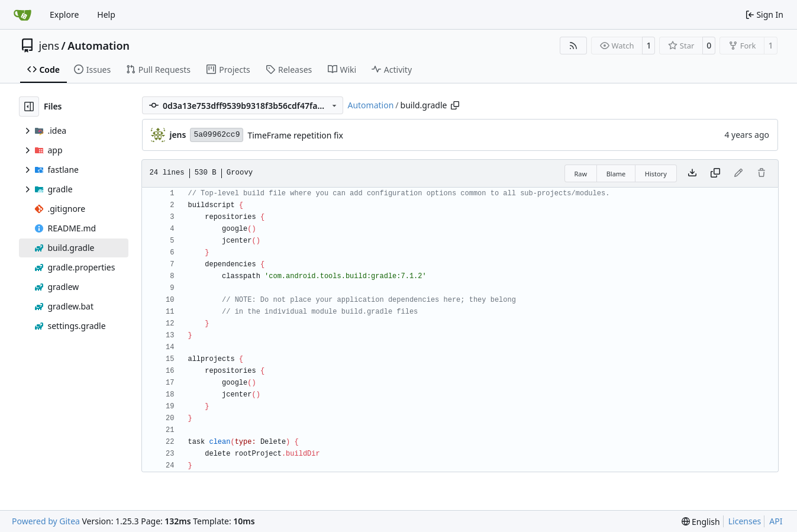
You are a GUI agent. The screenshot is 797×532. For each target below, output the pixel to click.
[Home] (22, 15)
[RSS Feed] (573, 46)
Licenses (745, 521)
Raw (581, 174)
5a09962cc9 (217, 135)
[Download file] (692, 173)
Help (106, 14)
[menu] (701, 522)
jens (49, 46)
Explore (64, 14)
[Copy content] (715, 173)
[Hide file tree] (29, 107)
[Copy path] (455, 105)
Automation (99, 46)
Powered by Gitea (46, 521)
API (776, 521)
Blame (616, 174)
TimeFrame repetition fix (295, 135)
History (656, 174)
